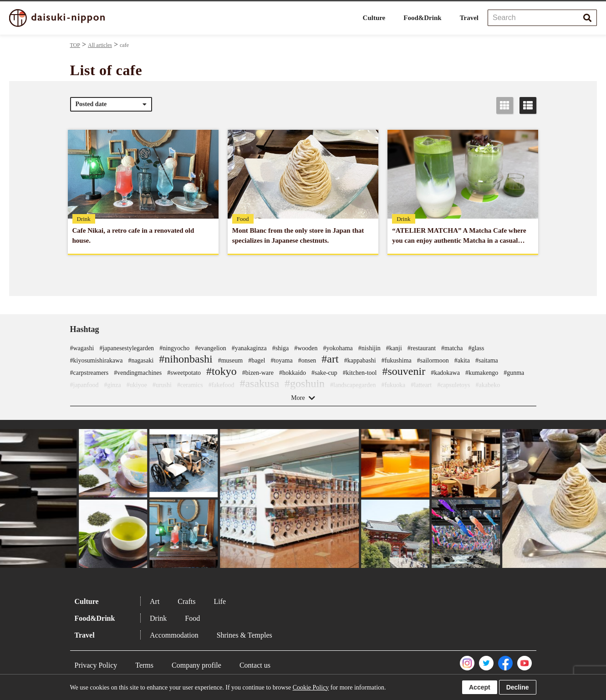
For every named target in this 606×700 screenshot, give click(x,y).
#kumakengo (482, 373)
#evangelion (210, 348)
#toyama (281, 360)
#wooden (306, 348)
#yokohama (338, 348)
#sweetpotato (184, 373)
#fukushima (397, 360)
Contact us (255, 665)
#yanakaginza (249, 348)
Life (220, 601)
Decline (518, 687)
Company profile (196, 665)
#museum (230, 360)
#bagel (257, 360)
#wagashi (82, 348)
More (298, 398)
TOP (75, 45)
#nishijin (369, 348)
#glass (476, 348)
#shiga (281, 348)
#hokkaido (293, 373)
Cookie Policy (311, 687)
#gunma (514, 373)
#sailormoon (433, 360)
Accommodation (174, 635)
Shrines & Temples (244, 635)
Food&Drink (422, 18)
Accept (480, 687)
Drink (158, 618)
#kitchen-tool (360, 373)
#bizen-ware (258, 373)
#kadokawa (445, 373)
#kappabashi (360, 360)
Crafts (186, 601)
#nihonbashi (186, 359)
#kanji (394, 348)
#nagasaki (141, 360)
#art (330, 359)
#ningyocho (174, 348)
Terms (144, 665)
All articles (100, 45)
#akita (462, 360)
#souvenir (404, 371)
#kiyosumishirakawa (97, 360)
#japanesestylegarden (127, 348)
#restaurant (422, 348)
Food (192, 618)
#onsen (307, 360)
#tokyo (222, 371)
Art (155, 601)
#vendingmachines (138, 373)
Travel (469, 18)
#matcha (452, 348)
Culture (374, 18)
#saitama (487, 360)
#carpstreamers (89, 373)
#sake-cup (324, 373)
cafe (124, 45)
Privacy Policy (96, 665)
